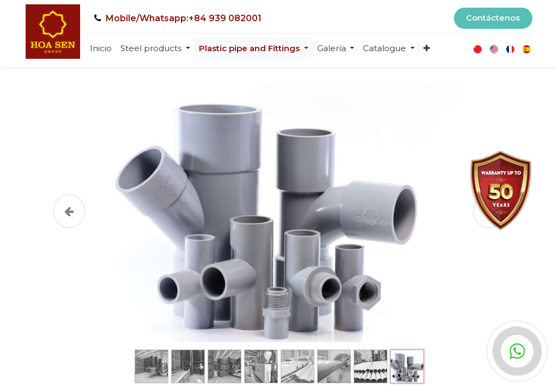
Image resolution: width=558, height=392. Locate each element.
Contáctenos (493, 18)
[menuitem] (101, 49)
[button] (427, 49)
